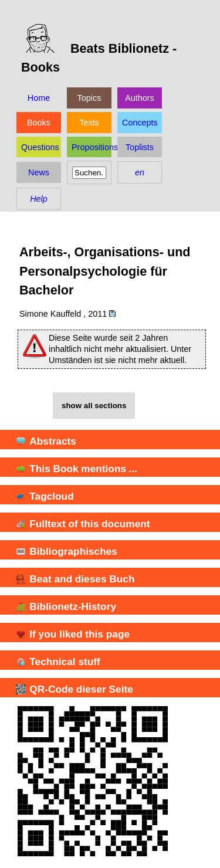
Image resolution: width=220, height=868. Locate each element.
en (140, 172)
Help (39, 199)
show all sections (94, 406)
